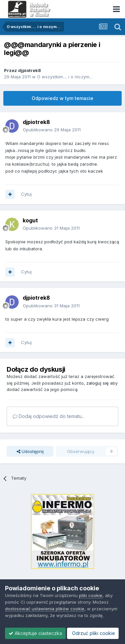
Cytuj (26, 194)
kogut (30, 220)
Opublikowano (52, 130)
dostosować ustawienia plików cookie (45, 609)
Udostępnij (30, 451)
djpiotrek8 (29, 70)
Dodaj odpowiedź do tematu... (49, 416)
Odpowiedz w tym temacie (62, 98)
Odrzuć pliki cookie (93, 633)
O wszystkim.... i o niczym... (65, 77)
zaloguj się (97, 383)
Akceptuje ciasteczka (35, 633)
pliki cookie (91, 595)
